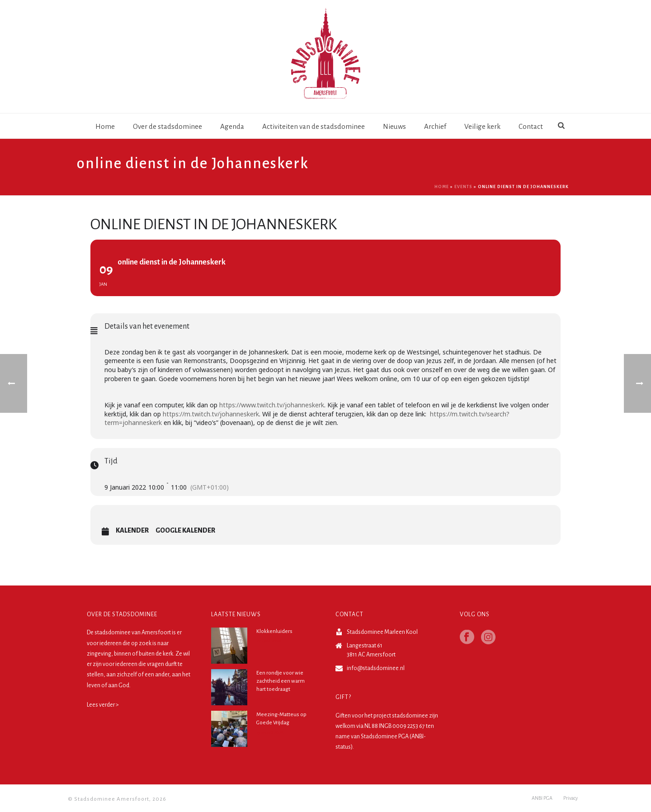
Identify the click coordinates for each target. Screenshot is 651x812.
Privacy (571, 799)
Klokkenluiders (274, 631)
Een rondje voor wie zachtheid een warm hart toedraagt (281, 681)
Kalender (132, 530)
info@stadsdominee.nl (376, 668)
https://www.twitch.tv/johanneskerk (272, 405)
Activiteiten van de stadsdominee (314, 126)
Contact (531, 126)
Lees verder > (103, 705)
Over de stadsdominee (167, 126)
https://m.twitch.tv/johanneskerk (211, 414)
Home (105, 126)
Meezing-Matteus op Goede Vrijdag (281, 719)
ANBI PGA (542, 799)
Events (463, 187)
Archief (435, 126)
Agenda (232, 126)
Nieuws (394, 126)
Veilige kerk (482, 126)
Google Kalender (185, 530)
